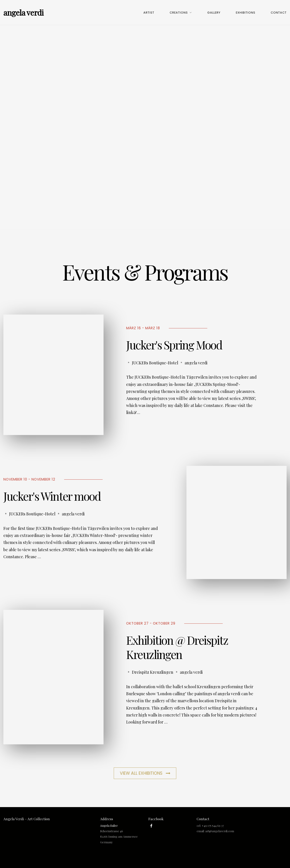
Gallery (214, 13)
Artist (149, 13)
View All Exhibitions (145, 773)
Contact (279, 13)
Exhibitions (246, 13)
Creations (179, 13)
